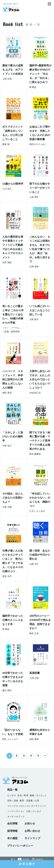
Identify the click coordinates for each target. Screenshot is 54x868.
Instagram (39, 859)
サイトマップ (30, 838)
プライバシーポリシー (18, 846)
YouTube (26, 859)
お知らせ (28, 823)
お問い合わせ (30, 831)
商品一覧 (10, 790)
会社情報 (10, 823)
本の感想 (10, 838)
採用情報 (10, 831)
